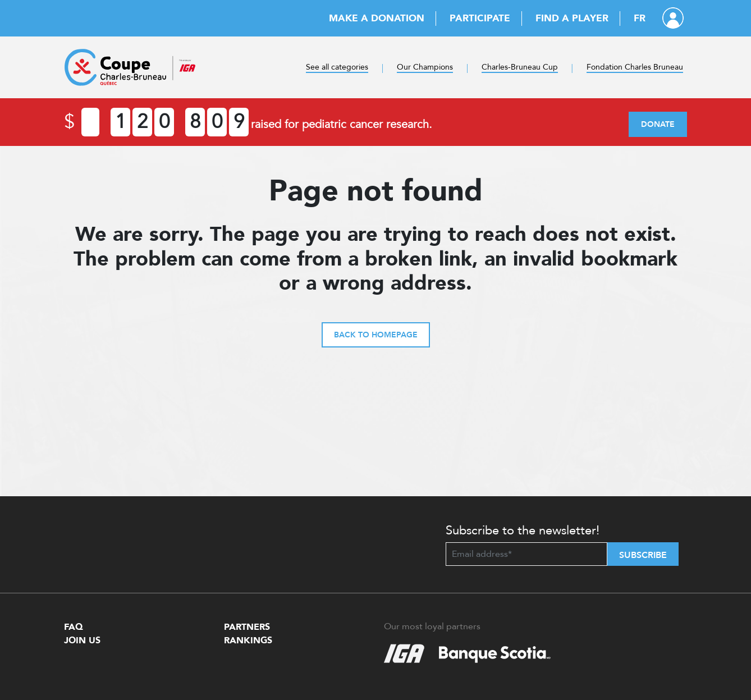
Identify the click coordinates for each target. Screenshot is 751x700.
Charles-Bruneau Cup (520, 67)
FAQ (74, 627)
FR (640, 18)
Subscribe (643, 555)
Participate (480, 18)
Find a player (572, 18)
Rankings (248, 640)
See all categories (337, 67)
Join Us (82, 640)
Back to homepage (376, 335)
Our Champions (425, 67)
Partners (247, 627)
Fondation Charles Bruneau (635, 67)
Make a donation (377, 18)
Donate (658, 124)
